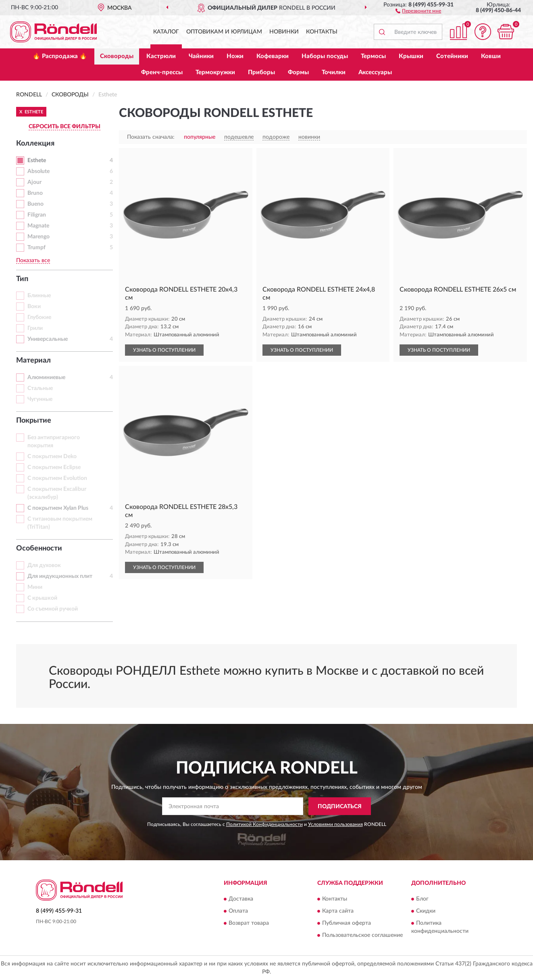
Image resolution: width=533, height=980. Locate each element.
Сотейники (452, 56)
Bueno (35, 204)
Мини (35, 587)
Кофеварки (273, 56)
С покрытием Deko (52, 457)
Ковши (491, 56)
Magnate (38, 226)
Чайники (201, 56)
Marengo (39, 237)
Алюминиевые (46, 377)
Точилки (334, 72)
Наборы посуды (325, 56)
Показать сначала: (151, 137)
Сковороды (117, 56)
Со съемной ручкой (53, 609)
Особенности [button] (39, 548)
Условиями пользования (335, 824)
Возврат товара (249, 923)
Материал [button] (33, 361)
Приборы (261, 72)
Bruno (35, 193)
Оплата (238, 911)
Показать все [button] (33, 261)
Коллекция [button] (35, 144)
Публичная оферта (347, 923)
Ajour (34, 182)
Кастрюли (161, 56)
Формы (298, 72)
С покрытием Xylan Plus (58, 508)
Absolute (39, 171)
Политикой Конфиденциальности (264, 824)
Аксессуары (375, 72)
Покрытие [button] (34, 421)
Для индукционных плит (60, 576)
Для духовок (44, 565)
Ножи (235, 56)
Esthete (37, 161)
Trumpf (36, 248)
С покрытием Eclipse (54, 467)
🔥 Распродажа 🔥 (60, 56)
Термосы (373, 56)
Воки (34, 307)
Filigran (37, 215)
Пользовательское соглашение (362, 935)
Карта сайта (338, 911)
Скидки (426, 911)
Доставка (241, 899)
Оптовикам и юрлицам (224, 32)
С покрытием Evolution (57, 478)
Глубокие (39, 317)
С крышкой (42, 598)
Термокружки (215, 72)
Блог (422, 899)
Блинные (39, 296)
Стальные (40, 388)
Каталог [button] (166, 32)
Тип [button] (22, 279)
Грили (35, 328)
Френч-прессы (162, 72)
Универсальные (48, 339)
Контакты (322, 32)
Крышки (411, 56)
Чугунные (40, 399)
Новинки (284, 32)
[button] (418, 10)
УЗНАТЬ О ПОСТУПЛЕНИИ (164, 350)
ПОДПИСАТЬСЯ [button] (340, 807)
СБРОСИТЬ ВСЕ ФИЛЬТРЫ (65, 127)
